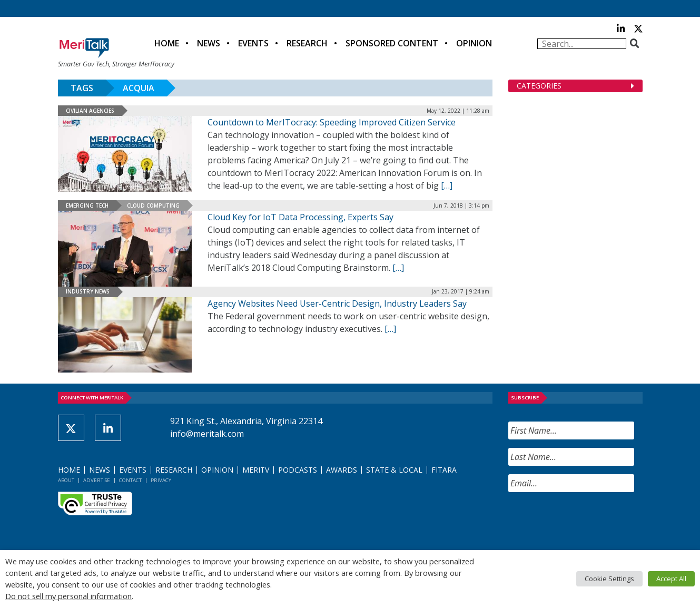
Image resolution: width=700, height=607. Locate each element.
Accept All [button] (671, 579)
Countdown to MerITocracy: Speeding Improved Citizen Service (332, 122)
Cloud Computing (153, 205)
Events (253, 43)
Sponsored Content (392, 43)
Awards (342, 470)
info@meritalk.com (207, 434)
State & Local (394, 470)
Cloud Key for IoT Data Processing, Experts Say (300, 217)
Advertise (97, 480)
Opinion (474, 43)
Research (307, 43)
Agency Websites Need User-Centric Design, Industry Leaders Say (337, 303)
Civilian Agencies (90, 111)
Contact (130, 480)
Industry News (88, 291)
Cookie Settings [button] (609, 579)
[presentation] (588, 521)
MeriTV (256, 470)
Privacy (161, 480)
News (209, 43)
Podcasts (298, 470)
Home (167, 43)
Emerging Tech (87, 205)
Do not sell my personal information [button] (68, 596)
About (66, 480)
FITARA (444, 470)
